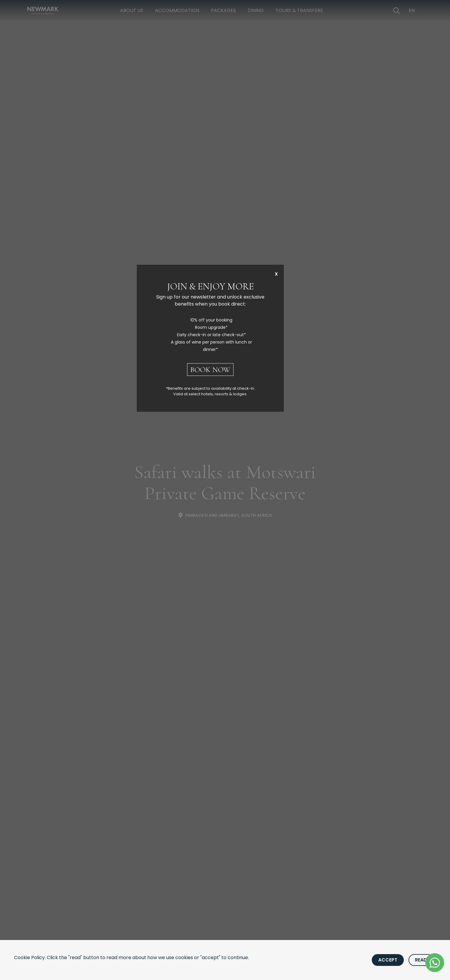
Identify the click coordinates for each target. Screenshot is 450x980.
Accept (388, 960)
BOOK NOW (210, 370)
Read (421, 960)
